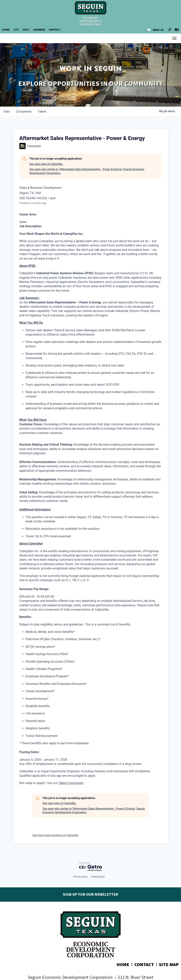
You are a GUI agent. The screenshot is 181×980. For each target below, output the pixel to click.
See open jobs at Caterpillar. (46, 164)
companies (24, 111)
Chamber (39, 30)
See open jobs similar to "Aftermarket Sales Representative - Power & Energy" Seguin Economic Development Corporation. (87, 171)
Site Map (169, 965)
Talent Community (71, 783)
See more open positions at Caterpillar (55, 835)
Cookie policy (98, 877)
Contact (54, 30)
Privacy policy (80, 877)
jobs (6, 111)
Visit (26, 30)
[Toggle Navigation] (174, 38)
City (16, 30)
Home (6, 30)
